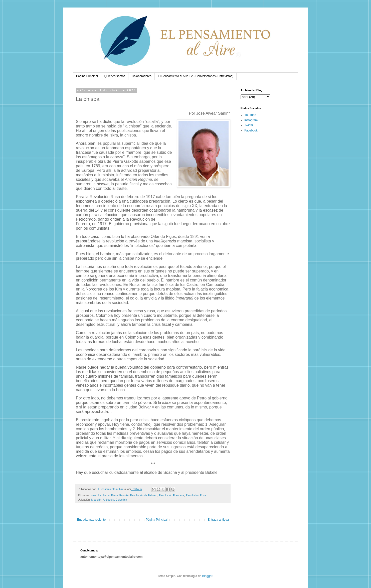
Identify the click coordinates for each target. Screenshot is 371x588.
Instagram (251, 120)
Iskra (94, 495)
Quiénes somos (115, 76)
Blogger (207, 576)
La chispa (104, 495)
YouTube (250, 115)
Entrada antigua (218, 520)
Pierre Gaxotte (120, 495)
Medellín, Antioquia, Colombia (109, 500)
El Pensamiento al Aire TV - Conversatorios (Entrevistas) (196, 76)
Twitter (249, 125)
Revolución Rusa (196, 495)
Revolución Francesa (172, 495)
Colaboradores (142, 76)
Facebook (251, 130)
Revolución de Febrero (144, 495)
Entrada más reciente (91, 520)
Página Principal (87, 76)
